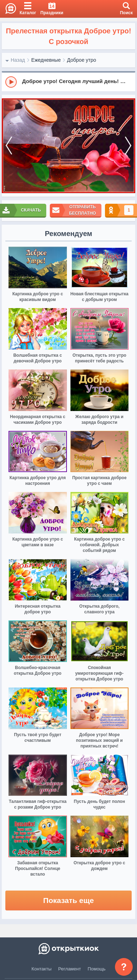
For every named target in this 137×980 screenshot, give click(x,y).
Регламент (70, 969)
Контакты (42, 969)
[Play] (11, 82)
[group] (68, 82)
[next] (128, 146)
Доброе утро (81, 60)
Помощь (96, 969)
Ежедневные (46, 60)
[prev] (9, 146)
